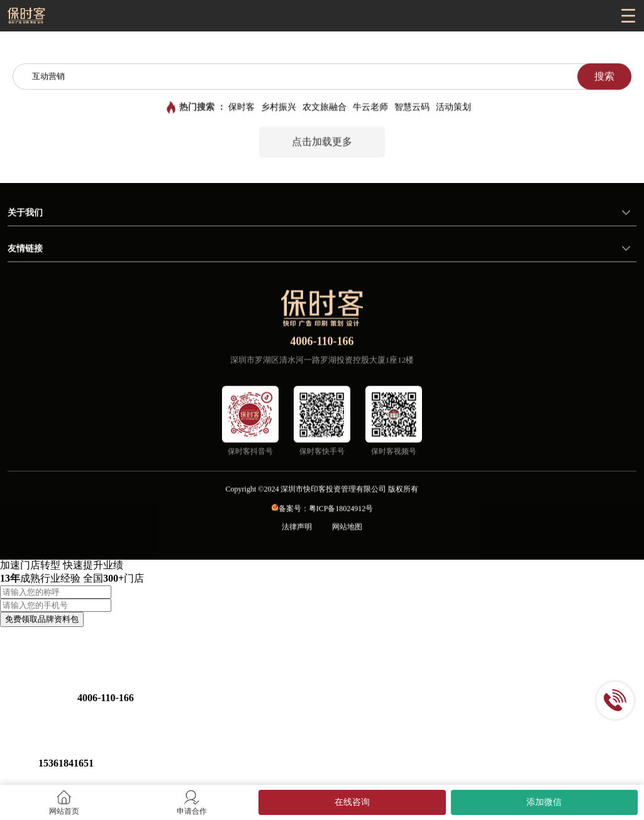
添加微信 (544, 802)
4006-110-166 (322, 342)
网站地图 (347, 528)
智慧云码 (412, 108)
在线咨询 (352, 802)
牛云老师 (370, 108)
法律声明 (297, 528)
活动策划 (453, 108)
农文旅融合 (325, 108)
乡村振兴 (279, 108)
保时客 (241, 108)
